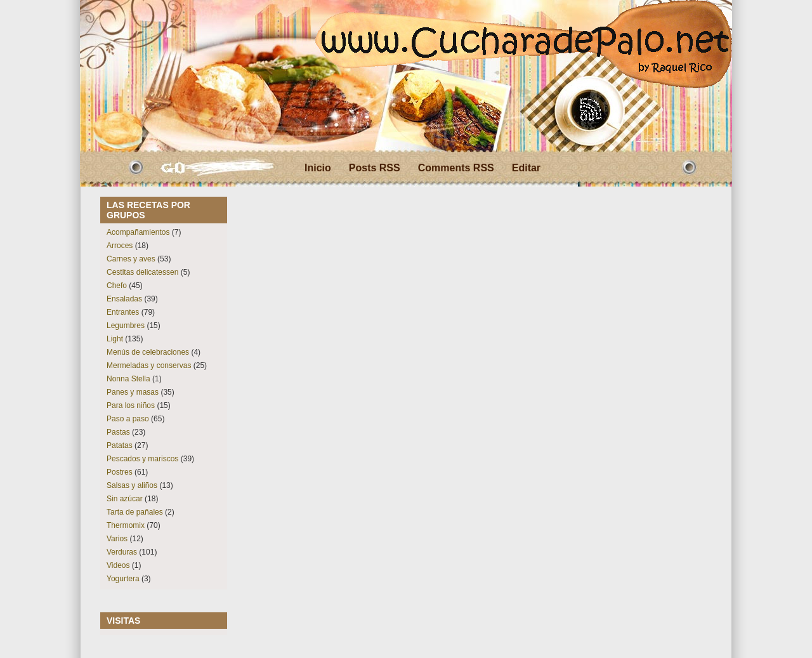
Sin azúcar (125, 499)
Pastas (118, 432)
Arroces (120, 246)
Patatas (120, 445)
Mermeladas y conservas (149, 365)
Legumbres (126, 326)
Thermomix (126, 525)
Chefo (117, 286)
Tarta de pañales (135, 512)
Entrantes (123, 312)
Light (115, 339)
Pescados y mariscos (142, 459)
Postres (120, 472)
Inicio (318, 168)
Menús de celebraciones (148, 352)
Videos (118, 565)
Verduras (122, 552)
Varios (117, 539)
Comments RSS (456, 168)
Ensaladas (124, 299)
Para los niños (131, 405)
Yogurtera (123, 579)
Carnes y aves (131, 259)
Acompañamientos (138, 232)
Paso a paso (128, 419)
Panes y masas (133, 392)
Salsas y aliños (132, 485)
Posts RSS (375, 168)
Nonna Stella (128, 379)
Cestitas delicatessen (142, 272)
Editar (526, 168)
